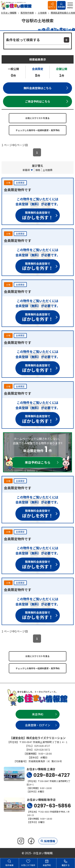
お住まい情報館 (17, 5)
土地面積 (48, 170)
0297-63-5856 (52, 806)
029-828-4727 (52, 775)
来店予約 (38, 714)
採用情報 (50, 841)
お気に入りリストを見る (37, 118)
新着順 (26, 170)
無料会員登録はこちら (38, 88)
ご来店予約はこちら (38, 101)
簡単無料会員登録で (38, 215)
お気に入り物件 (28, 863)
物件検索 (9, 863)
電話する (66, 863)
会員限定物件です (18, 190)
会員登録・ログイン (38, 725)
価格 (38, 170)
